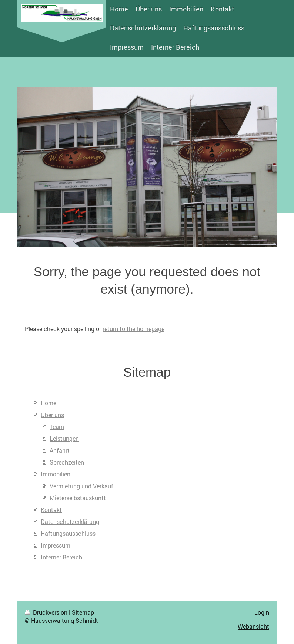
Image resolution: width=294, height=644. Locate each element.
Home (49, 403)
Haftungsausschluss (68, 533)
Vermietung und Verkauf (81, 486)
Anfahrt (60, 450)
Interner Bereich (61, 557)
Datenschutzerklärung (70, 521)
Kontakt (51, 510)
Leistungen (64, 438)
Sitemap (83, 612)
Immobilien (56, 474)
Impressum (56, 545)
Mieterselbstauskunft (78, 498)
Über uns (52, 415)
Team (57, 427)
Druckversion (47, 612)
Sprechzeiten (67, 462)
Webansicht (253, 626)
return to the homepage (133, 329)
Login (262, 612)
